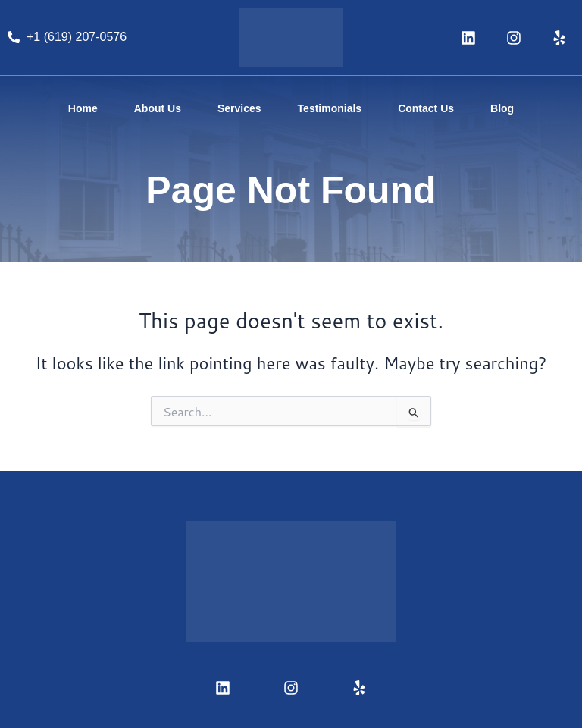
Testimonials (330, 108)
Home (83, 108)
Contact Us (426, 108)
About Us (158, 108)
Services (239, 108)
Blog (502, 108)
